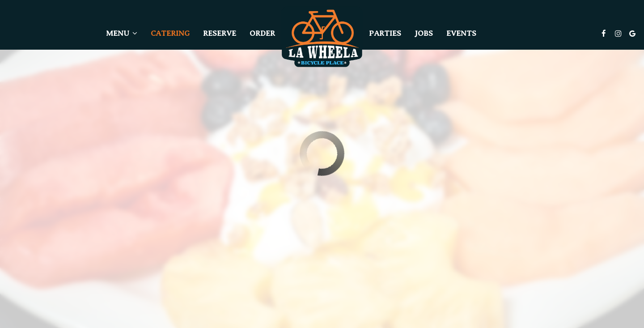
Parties (385, 33)
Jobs (424, 33)
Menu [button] (122, 33)
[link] (322, 37)
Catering (170, 33)
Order (262, 33)
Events (461, 33)
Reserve (220, 33)
